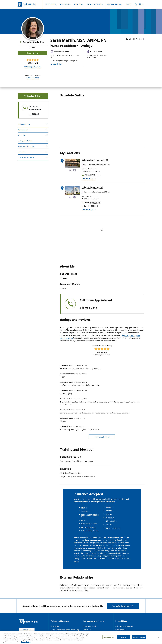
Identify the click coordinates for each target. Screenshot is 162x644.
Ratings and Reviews (25, 141)
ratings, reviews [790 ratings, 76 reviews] (33, 67)
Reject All (123, 637)
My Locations (23, 130)
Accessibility (55, 626)
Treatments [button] (65, 4)
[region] (81, 637)
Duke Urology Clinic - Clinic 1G (95, 160)
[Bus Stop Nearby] (74, 170)
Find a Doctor (51, 4)
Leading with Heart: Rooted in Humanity (65, 630)
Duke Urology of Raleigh (92, 187)
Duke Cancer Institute (123, 626)
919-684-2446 (88, 308)
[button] (84, 507)
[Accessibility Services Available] (70, 170)
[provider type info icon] (143, 39)
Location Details (57, 64)
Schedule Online (24, 124)
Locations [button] (78, 4)
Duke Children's (121, 630)
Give (128, 4)
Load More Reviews (102, 437)
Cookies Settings (109, 637)
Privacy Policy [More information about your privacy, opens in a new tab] (26, 642)
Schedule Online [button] (33, 53)
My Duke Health (113, 4)
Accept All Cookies (139, 637)
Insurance (22, 152)
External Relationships (26, 157)
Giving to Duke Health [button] (122, 606)
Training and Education (26, 146)
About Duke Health (90, 626)
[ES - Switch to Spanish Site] (141, 4)
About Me (22, 135)
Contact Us (27, 630)
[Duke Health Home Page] (29, 622)
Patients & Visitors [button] (94, 4)
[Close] (159, 637)
